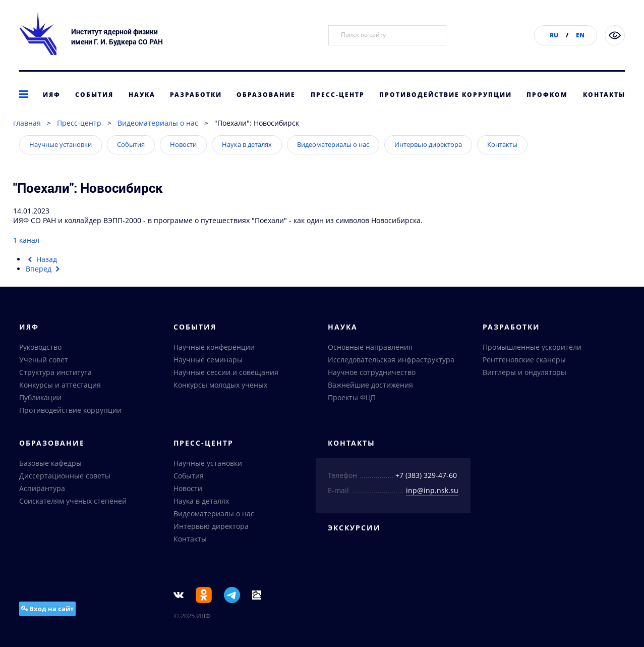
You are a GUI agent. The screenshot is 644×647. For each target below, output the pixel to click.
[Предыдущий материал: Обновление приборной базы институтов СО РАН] (42, 259)
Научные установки (61, 144)
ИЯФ (52, 95)
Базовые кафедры (50, 463)
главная (27, 123)
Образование (266, 95)
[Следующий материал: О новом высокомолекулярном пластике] (44, 269)
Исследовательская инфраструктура (391, 360)
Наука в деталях (247, 144)
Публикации (40, 397)
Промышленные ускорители (532, 347)
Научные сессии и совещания (226, 372)
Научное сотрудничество (372, 372)
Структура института (55, 372)
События (94, 95)
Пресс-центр (338, 95)
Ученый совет (44, 360)
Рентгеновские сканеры (524, 360)
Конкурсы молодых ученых (220, 385)
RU (554, 35)
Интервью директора (428, 144)
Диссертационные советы (65, 476)
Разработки (196, 95)
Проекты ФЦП (352, 397)
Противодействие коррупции (446, 95)
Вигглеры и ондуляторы (524, 372)
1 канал (26, 240)
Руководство (40, 347)
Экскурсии (354, 528)
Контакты (604, 95)
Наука (142, 95)
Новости (183, 144)
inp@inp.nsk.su (432, 490)
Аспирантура (42, 488)
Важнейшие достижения (370, 385)
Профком (547, 95)
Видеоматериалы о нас (158, 123)
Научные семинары (208, 360)
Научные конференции (214, 347)
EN (580, 35)
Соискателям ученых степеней (73, 501)
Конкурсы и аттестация (60, 385)
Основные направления (370, 347)
